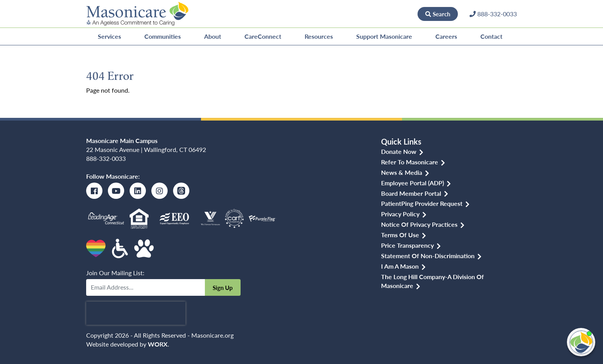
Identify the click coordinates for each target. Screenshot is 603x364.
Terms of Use (400, 235)
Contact (491, 36)
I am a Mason (400, 266)
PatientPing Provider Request (422, 203)
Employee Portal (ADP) (412, 183)
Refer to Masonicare (410, 162)
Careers (446, 36)
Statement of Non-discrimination (428, 256)
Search (438, 14)
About (213, 36)
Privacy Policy (400, 214)
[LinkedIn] (138, 191)
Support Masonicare (384, 36)
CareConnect (263, 36)
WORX (158, 344)
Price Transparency (407, 245)
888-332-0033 (106, 158)
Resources (319, 36)
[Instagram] (159, 191)
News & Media (402, 172)
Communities (163, 36)
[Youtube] (116, 191)
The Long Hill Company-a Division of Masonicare (432, 281)
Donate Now (391, 14)
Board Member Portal (411, 193)
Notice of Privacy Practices (419, 224)
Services (109, 36)
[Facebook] (94, 191)
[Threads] (181, 191)
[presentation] (136, 313)
